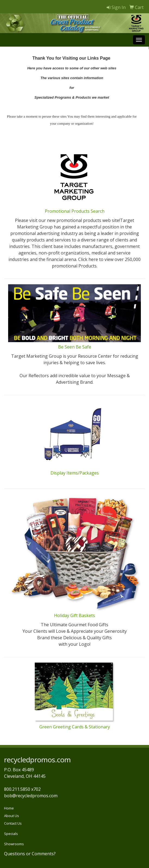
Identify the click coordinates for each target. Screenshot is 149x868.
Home (9, 808)
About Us (12, 816)
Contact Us (13, 823)
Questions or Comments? (30, 854)
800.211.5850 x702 (22, 789)
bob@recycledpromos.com (31, 796)
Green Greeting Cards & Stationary (75, 727)
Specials (11, 834)
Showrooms (14, 844)
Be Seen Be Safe (75, 347)
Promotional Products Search (75, 211)
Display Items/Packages (75, 473)
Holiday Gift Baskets (74, 615)
